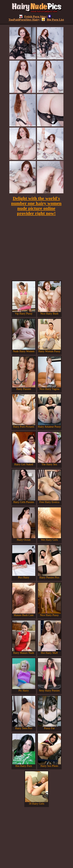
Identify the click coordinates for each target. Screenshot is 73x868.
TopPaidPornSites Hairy (30, 18)
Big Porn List (53, 20)
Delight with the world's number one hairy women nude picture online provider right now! (36, 206)
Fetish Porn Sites (33, 16)
